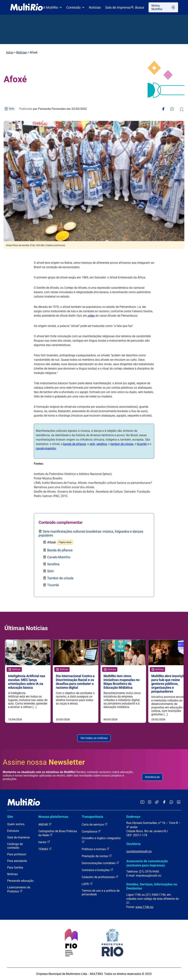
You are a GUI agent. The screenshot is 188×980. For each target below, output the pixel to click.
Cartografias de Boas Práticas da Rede (58, 833)
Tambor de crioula (60, 578)
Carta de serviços (95, 824)
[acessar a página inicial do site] (27, 7)
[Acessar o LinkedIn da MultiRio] (179, 802)
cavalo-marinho (46, 448)
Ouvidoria (133, 844)
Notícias (95, 7)
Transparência (92, 817)
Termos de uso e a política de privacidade (101, 892)
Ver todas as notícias (94, 738)
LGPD (87, 884)
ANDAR (45, 824)
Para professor (17, 854)
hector (44, 842)
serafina (102, 444)
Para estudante (17, 861)
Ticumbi (53, 585)
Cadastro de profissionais (100, 877)
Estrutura (13, 831)
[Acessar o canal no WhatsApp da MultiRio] (171, 802)
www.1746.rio (144, 907)
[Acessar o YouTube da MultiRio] (142, 802)
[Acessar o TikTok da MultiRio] (157, 802)
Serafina (53, 564)
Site (10, 817)
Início (10, 52)
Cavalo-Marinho (59, 557)
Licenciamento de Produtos (19, 889)
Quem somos (16, 824)
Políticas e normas (96, 849)
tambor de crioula (122, 444)
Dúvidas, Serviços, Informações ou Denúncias (152, 886)
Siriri (50, 571)
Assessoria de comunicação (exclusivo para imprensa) (147, 863)
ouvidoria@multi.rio (139, 851)
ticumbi (142, 444)
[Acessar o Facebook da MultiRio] (164, 802)
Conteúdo (75, 7)
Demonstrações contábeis (100, 863)
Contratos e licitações (97, 870)
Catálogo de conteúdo (15, 846)
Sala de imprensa (18, 837)
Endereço (133, 817)
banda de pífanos (75, 444)
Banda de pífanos (60, 550)
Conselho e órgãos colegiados (101, 840)
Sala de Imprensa (118, 7)
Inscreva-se (152, 777)
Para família (15, 868)
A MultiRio (53, 7)
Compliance (91, 831)
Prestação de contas (97, 856)
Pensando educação (20, 881)
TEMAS (45, 849)
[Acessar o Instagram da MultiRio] (150, 802)
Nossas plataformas (53, 817)
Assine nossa (44, 762)
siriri (92, 444)
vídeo (91, 316)
